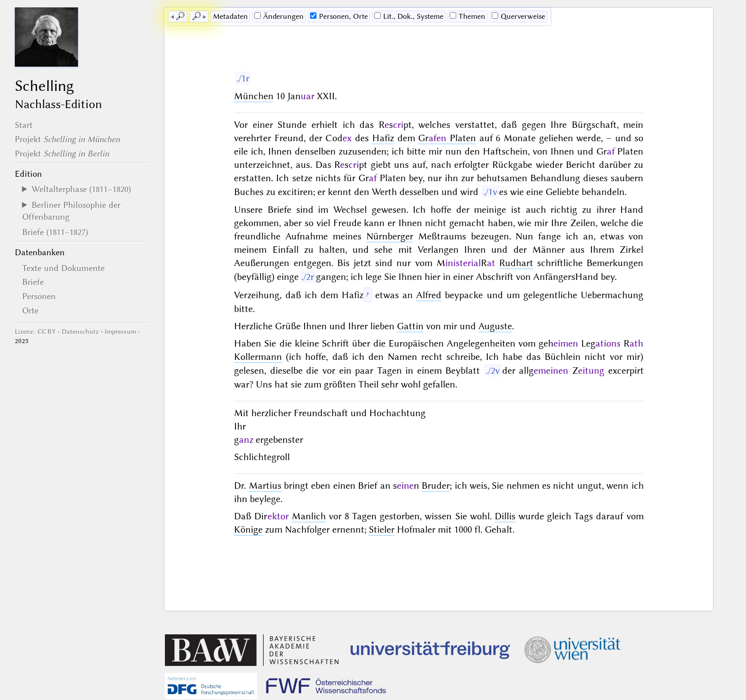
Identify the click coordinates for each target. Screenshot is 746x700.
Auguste (495, 326)
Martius (265, 486)
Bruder (436, 486)
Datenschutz (80, 331)
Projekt (67, 139)
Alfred (429, 295)
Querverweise (518, 16)
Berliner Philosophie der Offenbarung (71, 211)
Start (24, 125)
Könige (248, 529)
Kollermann (258, 357)
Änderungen (279, 16)
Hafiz (383, 138)
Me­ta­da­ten (230, 16)
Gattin (410, 326)
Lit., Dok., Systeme (409, 16)
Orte (30, 311)
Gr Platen (447, 138)
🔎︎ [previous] (180, 16)
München (254, 96)
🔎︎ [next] (196, 16)
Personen (39, 296)
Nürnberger (390, 236)
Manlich (309, 516)
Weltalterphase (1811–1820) (81, 189)
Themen (468, 16)
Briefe (33, 282)
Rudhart (516, 263)
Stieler (382, 529)
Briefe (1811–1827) (55, 232)
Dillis (505, 516)
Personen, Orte (339, 16)
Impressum (120, 331)
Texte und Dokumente (63, 268)
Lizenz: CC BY (35, 331)
